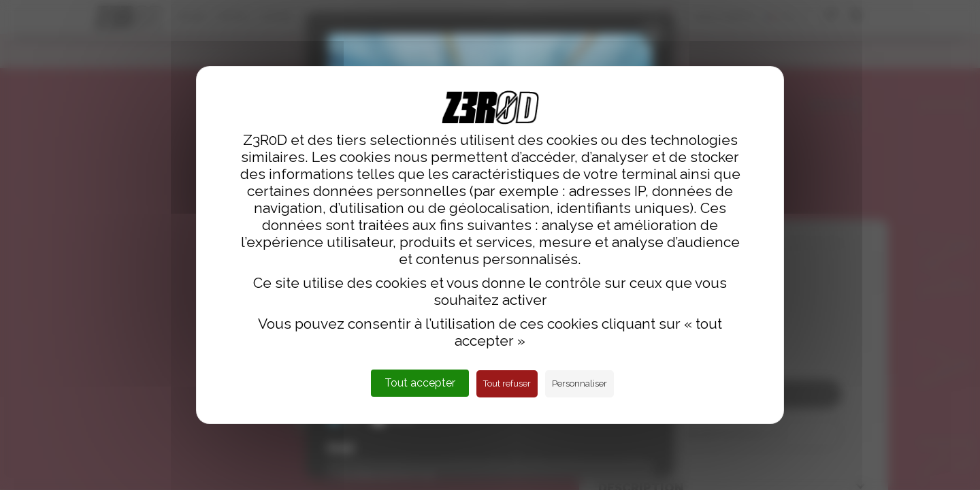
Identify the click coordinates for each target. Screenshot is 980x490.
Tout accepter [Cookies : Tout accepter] (420, 383)
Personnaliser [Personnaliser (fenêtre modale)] (579, 383)
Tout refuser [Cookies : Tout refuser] (507, 383)
